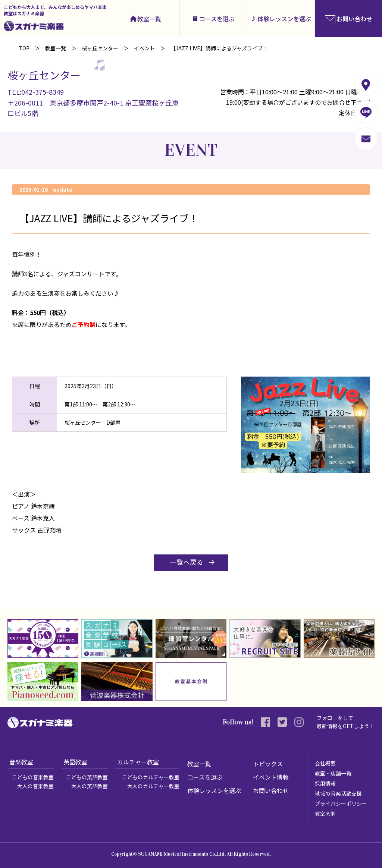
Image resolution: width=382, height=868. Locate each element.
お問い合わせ (271, 790)
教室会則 (325, 814)
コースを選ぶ (217, 19)
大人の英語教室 (90, 786)
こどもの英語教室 (87, 777)
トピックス (268, 764)
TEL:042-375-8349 (36, 92)
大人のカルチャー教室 (153, 786)
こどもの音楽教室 (33, 777)
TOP (24, 48)
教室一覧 (149, 19)
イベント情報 (271, 777)
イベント (144, 48)
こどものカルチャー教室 (151, 777)
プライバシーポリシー (341, 803)
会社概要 (325, 763)
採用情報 (325, 783)
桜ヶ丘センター (100, 48)
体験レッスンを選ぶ (284, 19)
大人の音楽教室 (35, 786)
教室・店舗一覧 (333, 773)
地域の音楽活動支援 (338, 793)
